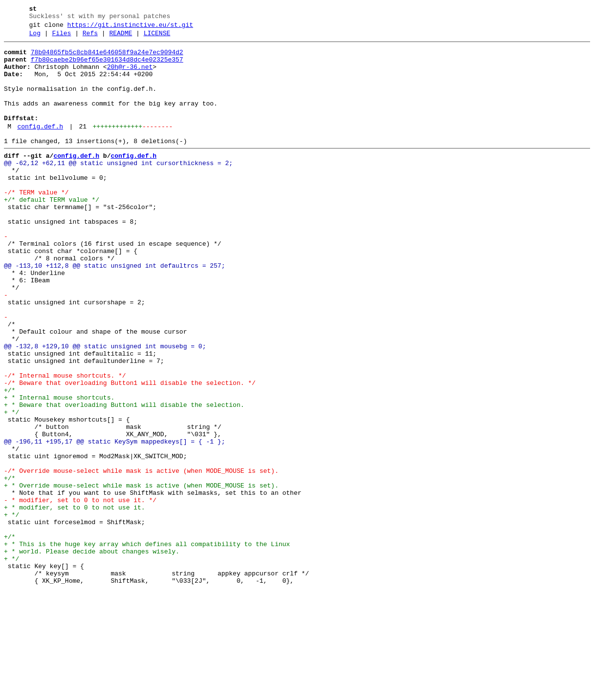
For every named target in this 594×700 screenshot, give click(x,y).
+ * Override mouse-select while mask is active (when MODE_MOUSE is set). (141, 575)
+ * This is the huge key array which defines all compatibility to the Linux (147, 645)
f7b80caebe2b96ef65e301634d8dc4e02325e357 (107, 67)
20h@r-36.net (130, 76)
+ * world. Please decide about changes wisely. (92, 654)
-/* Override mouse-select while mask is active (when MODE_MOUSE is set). (141, 557)
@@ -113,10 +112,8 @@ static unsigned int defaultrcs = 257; (114, 311)
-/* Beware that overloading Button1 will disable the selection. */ (130, 452)
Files (61, 38)
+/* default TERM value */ (52, 232)
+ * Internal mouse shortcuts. (59, 469)
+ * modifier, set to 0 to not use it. (75, 601)
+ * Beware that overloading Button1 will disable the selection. (124, 478)
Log (35, 38)
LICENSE (157, 38)
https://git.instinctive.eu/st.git (130, 28)
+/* (10, 461)
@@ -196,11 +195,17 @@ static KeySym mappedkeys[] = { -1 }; (114, 522)
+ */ (11, 487)
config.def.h (40, 147)
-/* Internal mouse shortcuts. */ (65, 443)
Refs (90, 38)
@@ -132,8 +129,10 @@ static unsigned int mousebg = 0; (105, 408)
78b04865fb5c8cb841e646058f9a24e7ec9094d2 (107, 58)
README (121, 38)
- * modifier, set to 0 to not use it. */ (80, 593)
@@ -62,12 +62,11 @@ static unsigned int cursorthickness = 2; (118, 188)
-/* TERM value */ (36, 223)
